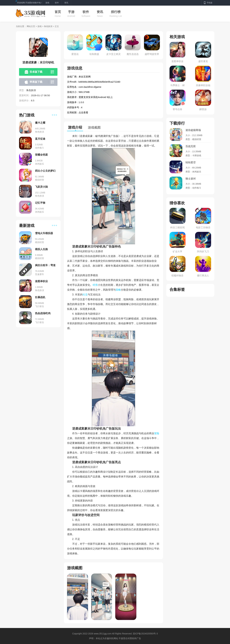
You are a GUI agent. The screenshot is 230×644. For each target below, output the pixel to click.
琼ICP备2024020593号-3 (145, 634)
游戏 (40, 26)
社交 (85, 295)
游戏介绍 (75, 127)
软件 (86, 12)
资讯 (100, 12)
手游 (71, 12)
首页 (58, 12)
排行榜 (116, 12)
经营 (95, 285)
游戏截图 (94, 127)
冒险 (157, 433)
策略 (118, 290)
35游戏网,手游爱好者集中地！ (30, 3)
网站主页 (31, 26)
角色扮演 (48, 26)
